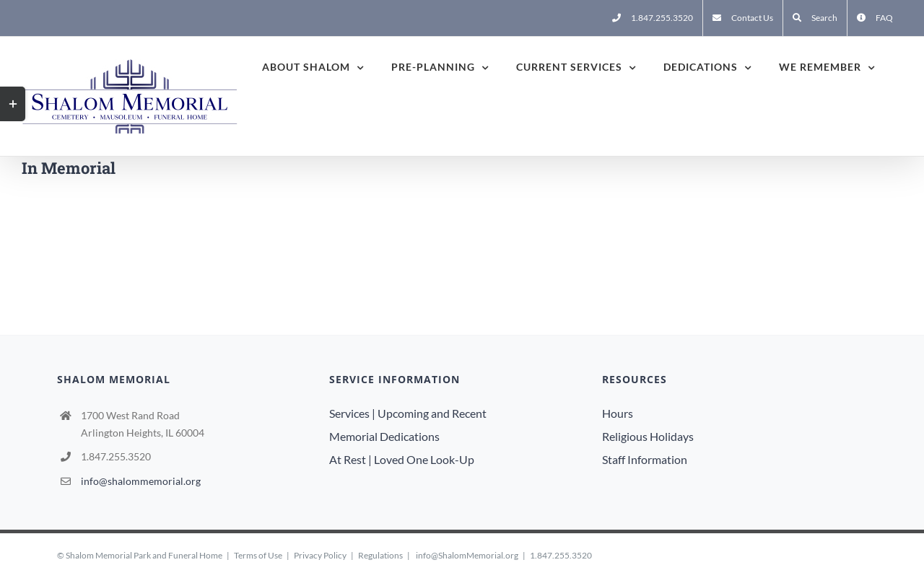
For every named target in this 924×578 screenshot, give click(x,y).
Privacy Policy (320, 555)
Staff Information (645, 459)
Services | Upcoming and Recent (408, 413)
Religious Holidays (648, 436)
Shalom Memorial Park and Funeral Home (144, 555)
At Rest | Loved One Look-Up (402, 459)
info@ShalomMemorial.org (467, 555)
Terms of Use (258, 555)
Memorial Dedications (384, 436)
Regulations (380, 555)
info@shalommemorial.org (141, 481)
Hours (618, 413)
